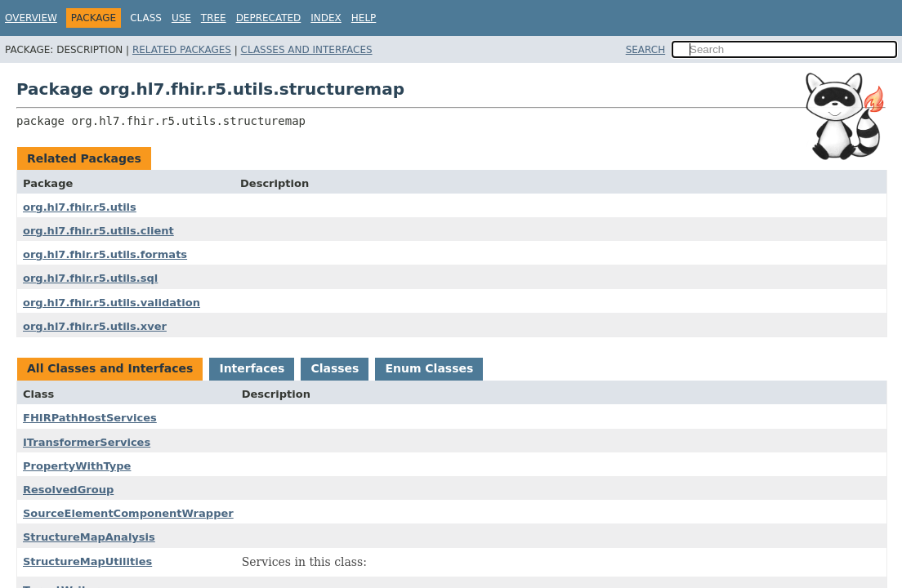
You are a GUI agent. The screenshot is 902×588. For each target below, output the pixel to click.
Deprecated (269, 18)
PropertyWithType (77, 466)
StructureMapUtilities (87, 561)
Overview (31, 18)
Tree (214, 18)
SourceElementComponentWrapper (128, 513)
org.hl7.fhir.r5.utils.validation (112, 303)
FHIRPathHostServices (90, 418)
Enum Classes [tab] (429, 368)
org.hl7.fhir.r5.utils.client (98, 231)
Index (326, 18)
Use (181, 18)
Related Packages (182, 50)
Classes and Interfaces (307, 50)
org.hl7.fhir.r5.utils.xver (95, 326)
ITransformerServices (87, 442)
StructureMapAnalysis (89, 537)
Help (364, 18)
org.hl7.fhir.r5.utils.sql (90, 278)
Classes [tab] (335, 368)
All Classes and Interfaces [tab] (110, 368)
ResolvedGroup (68, 490)
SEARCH (646, 50)
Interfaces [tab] (252, 368)
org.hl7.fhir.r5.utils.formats (105, 254)
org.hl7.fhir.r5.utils (80, 207)
